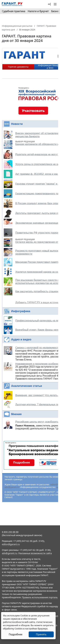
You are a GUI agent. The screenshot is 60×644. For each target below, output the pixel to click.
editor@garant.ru (11, 544)
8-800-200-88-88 (10, 532)
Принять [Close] (41, 634)
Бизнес (55, 11)
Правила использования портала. (40, 597)
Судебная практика (14, 11)
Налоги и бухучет (38, 11)
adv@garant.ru (12, 487)
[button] (49, 4)
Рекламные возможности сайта (35, 553)
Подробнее (15, 634)
